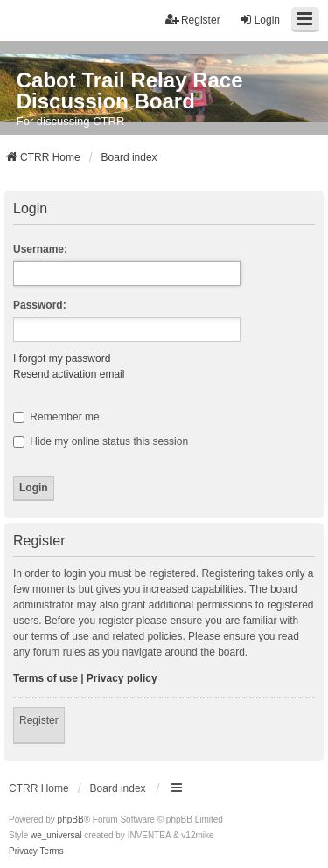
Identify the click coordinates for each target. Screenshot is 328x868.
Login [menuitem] (259, 20)
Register (39, 720)
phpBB (71, 819)
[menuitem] (23, 851)
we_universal (56, 835)
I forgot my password (62, 358)
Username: (40, 249)
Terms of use (45, 678)
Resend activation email (69, 374)
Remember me (56, 417)
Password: (40, 305)
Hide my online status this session (101, 441)
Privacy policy (122, 678)
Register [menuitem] (193, 20)
